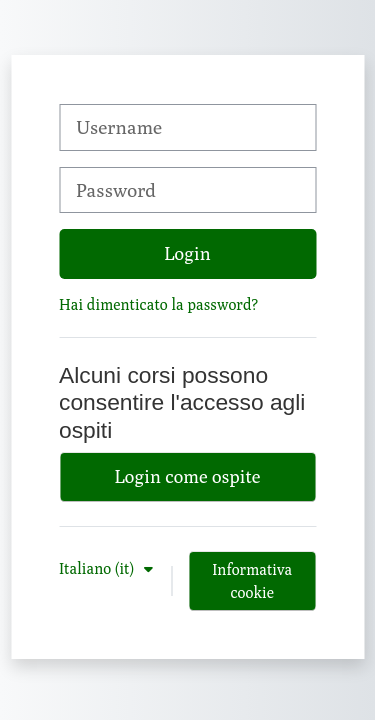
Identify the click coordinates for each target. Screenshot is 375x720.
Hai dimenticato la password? (158, 304)
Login (187, 253)
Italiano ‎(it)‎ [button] (98, 568)
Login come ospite (188, 476)
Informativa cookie (252, 580)
